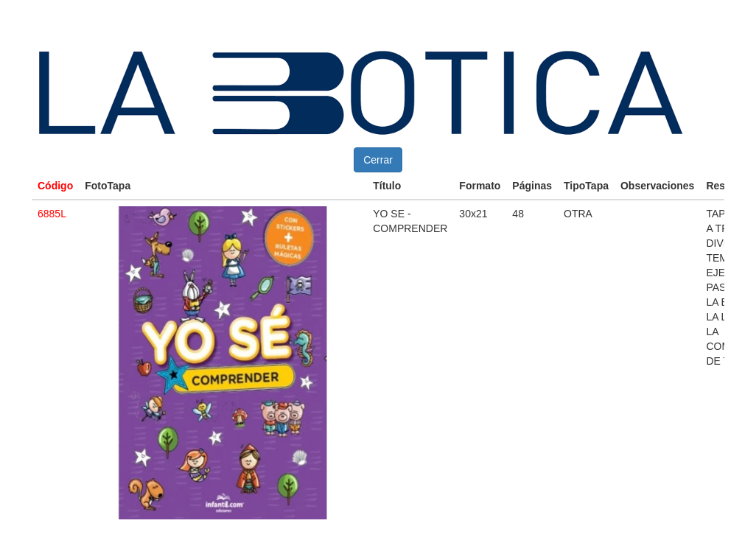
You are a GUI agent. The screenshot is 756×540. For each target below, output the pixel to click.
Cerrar (378, 160)
